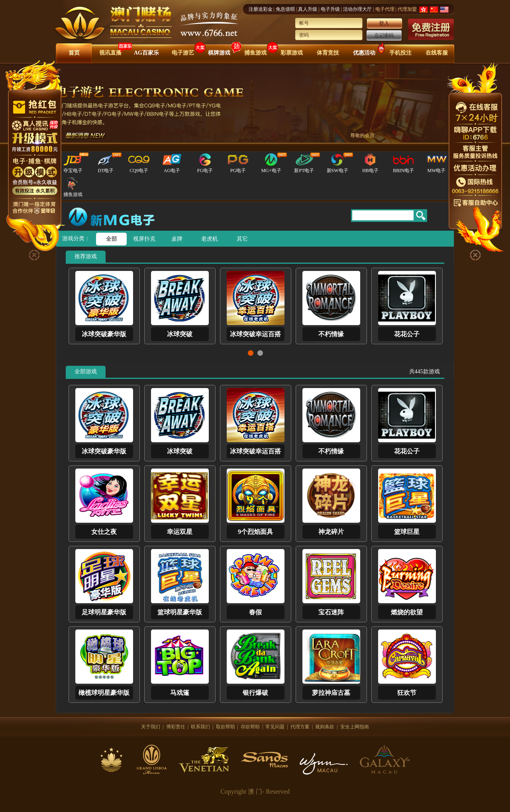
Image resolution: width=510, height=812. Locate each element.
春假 (255, 612)
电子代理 (385, 9)
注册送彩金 (261, 9)
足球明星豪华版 (104, 612)
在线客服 (437, 53)
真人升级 (308, 9)
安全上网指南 (355, 727)
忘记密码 (384, 35)
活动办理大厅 (357, 9)
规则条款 (325, 727)
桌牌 (177, 239)
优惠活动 (364, 53)
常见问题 (275, 727)
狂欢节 (407, 693)
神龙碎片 (331, 532)
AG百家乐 (146, 53)
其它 (242, 239)
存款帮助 (250, 727)
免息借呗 (285, 9)
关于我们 (151, 727)
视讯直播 (110, 53)
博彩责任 (176, 727)
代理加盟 (407, 9)
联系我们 (200, 727)
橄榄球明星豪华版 (104, 693)
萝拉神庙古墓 (331, 693)
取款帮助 (226, 727)
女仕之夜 (104, 532)
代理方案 (300, 727)
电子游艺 (183, 53)
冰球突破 (180, 334)
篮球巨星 (407, 532)
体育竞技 (328, 53)
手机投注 (400, 53)
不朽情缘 (331, 334)
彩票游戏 (292, 53)
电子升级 (330, 9)
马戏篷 (180, 693)
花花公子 (407, 334)
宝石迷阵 (331, 612)
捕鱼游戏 (255, 53)
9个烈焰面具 (255, 532)
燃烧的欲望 (407, 612)
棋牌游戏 (219, 53)
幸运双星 (180, 532)
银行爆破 (255, 693)
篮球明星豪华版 (180, 612)
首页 (74, 53)
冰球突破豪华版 (104, 334)
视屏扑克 (144, 239)
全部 (112, 239)
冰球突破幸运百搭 (255, 334)
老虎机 (210, 239)
